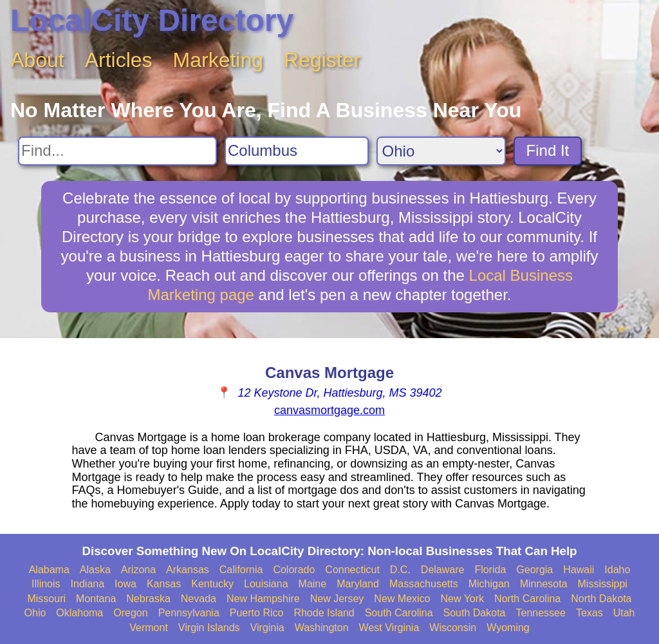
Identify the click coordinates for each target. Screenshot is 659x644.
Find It (548, 150)
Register (322, 60)
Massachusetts (424, 584)
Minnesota (544, 584)
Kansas (164, 584)
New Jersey (337, 599)
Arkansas (188, 570)
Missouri (46, 599)
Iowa (125, 584)
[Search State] (441, 151)
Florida (490, 570)
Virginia (267, 628)
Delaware (443, 570)
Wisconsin (453, 628)
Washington (322, 628)
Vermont (149, 628)
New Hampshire (263, 599)
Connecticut (352, 570)
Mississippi (603, 584)
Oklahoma (79, 613)
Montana (96, 599)
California (241, 570)
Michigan (489, 584)
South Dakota (475, 613)
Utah (624, 613)
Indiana (88, 584)
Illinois (46, 584)
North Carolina (527, 599)
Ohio (35, 613)
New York (462, 599)
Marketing (218, 60)
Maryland (358, 584)
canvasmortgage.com (329, 410)
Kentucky (212, 584)
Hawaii (579, 570)
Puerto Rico (257, 613)
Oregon (130, 613)
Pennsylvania (189, 613)
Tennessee (540, 613)
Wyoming (508, 628)
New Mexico (402, 599)
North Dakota (601, 599)
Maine (313, 584)
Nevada (199, 599)
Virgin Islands (209, 628)
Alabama (49, 570)
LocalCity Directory (152, 20)
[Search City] (297, 151)
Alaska (95, 570)
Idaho (617, 570)
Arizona (138, 570)
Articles (119, 60)
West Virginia (389, 628)
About (37, 60)
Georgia (534, 570)
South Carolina (399, 613)
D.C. (400, 570)
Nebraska (148, 599)
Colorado (294, 570)
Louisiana (266, 584)
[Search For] (117, 151)
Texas (589, 613)
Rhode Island (324, 613)
